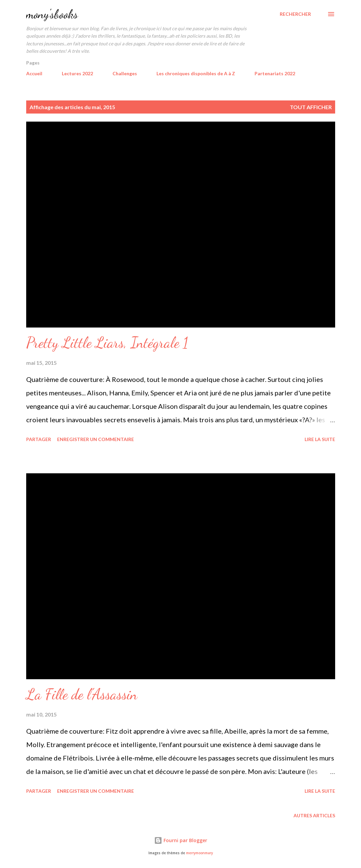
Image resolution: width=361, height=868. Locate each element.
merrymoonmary (199, 853)
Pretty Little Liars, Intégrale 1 (107, 343)
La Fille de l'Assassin (82, 694)
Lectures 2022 (77, 73)
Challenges (125, 73)
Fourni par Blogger (181, 840)
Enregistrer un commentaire (96, 439)
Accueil (34, 73)
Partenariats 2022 (275, 73)
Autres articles (314, 815)
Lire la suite (320, 439)
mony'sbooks (52, 14)
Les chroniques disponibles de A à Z (196, 73)
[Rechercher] (295, 14)
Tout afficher (311, 107)
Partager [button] (39, 439)
